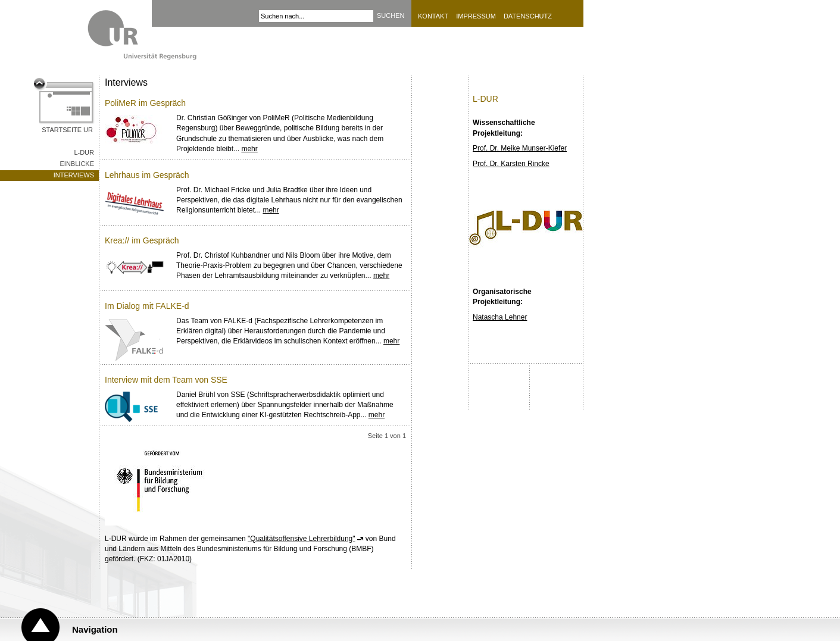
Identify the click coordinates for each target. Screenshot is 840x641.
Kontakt (433, 16)
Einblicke (77, 164)
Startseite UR (67, 130)
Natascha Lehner (500, 317)
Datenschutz (528, 16)
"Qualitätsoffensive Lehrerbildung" (301, 539)
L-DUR (84, 152)
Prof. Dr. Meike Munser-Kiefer (520, 148)
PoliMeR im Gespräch (145, 103)
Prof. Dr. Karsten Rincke (511, 164)
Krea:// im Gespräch (142, 240)
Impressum (476, 16)
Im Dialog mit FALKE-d (147, 306)
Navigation (95, 629)
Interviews (74, 175)
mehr (249, 149)
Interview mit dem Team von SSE (166, 380)
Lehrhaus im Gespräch (147, 175)
